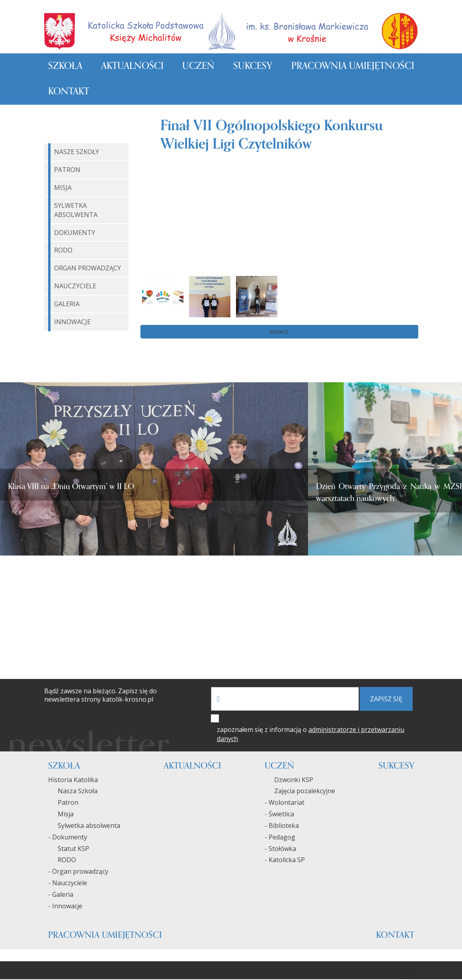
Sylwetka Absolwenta (76, 210)
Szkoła (65, 66)
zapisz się (386, 699)
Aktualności (132, 66)
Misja (63, 188)
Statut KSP (69, 849)
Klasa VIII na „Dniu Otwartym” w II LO (71, 487)
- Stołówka (280, 849)
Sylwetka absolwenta (84, 826)
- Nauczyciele (68, 883)
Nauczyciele (75, 286)
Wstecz (279, 332)
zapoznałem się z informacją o (311, 735)
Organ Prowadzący (88, 268)
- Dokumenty (68, 837)
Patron (67, 170)
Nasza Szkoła (73, 792)
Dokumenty (75, 233)
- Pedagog (280, 837)
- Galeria (61, 895)
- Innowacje (65, 906)
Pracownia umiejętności (353, 66)
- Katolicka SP (285, 861)
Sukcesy (253, 66)
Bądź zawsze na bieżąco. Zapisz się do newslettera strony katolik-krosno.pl (100, 696)
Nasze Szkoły (77, 153)
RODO (63, 251)
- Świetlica (279, 814)
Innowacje (72, 322)
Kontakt (69, 92)
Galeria (67, 304)
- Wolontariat (285, 803)
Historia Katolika (73, 780)
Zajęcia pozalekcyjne (300, 792)
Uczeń (198, 66)
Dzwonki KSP (289, 780)
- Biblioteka (282, 826)
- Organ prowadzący (78, 872)
